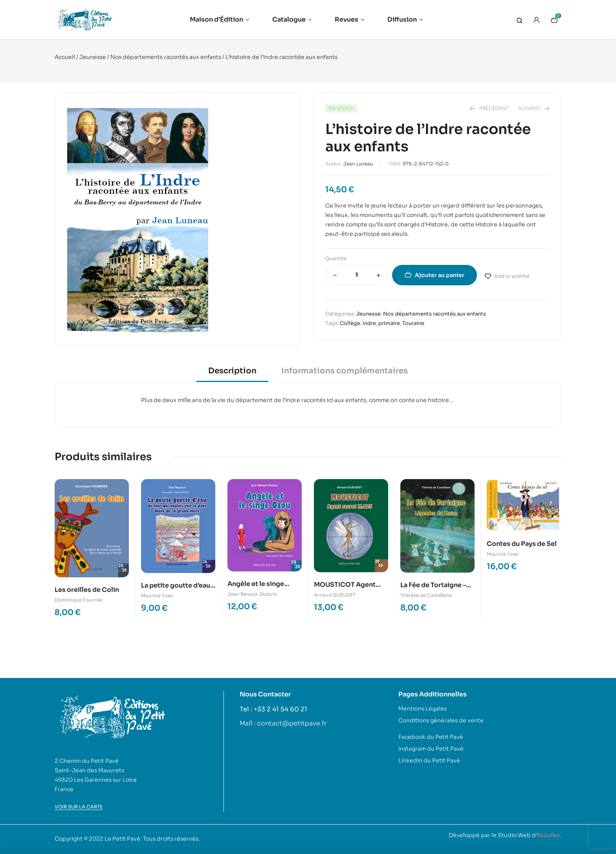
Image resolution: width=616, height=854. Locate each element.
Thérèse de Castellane (426, 595)
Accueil (65, 57)
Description (232, 371)
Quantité (336, 258)
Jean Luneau (358, 164)
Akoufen (548, 835)
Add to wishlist (512, 276)
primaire (389, 323)
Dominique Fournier (79, 600)
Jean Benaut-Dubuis (252, 594)
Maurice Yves (157, 596)
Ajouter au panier (440, 275)
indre (369, 323)
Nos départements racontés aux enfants (166, 57)
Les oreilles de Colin (87, 590)
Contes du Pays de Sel (522, 544)
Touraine (413, 323)
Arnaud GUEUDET (335, 595)
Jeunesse (93, 57)
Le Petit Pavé (122, 839)
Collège (350, 323)
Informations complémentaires (345, 371)
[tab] (232, 374)
